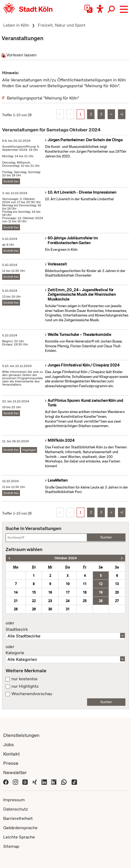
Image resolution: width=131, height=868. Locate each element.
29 (34, 609)
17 (68, 592)
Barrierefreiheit (18, 818)
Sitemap (11, 846)
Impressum (14, 800)
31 (68, 609)
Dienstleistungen (21, 735)
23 (50, 601)
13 (117, 584)
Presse (11, 763)
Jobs (9, 744)
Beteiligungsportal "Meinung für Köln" (43, 98)
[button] (124, 9)
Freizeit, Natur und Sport (62, 25)
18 (85, 592)
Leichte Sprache (19, 837)
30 (50, 609)
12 (101, 584)
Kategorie (65, 650)
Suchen (106, 537)
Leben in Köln (16, 25)
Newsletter (15, 772)
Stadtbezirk (65, 626)
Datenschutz (16, 809)
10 (68, 584)
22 (34, 601)
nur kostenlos (24, 679)
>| (122, 114)
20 (117, 592)
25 (85, 601)
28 (16, 609)
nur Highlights (25, 686)
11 (85, 584)
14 (16, 592)
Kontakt (11, 754)
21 (16, 601)
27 (117, 601)
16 (50, 592)
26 (101, 601)
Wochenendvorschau (32, 694)
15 (34, 592)
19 (101, 592)
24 (68, 601)
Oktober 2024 (65, 558)
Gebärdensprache (20, 828)
